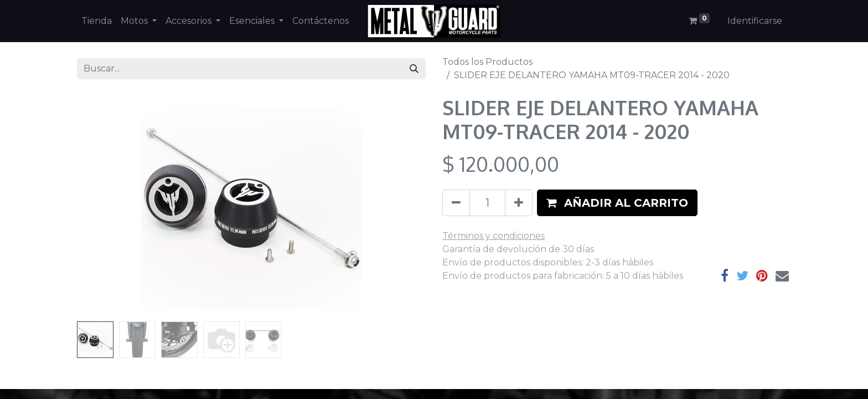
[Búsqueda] (414, 69)
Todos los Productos (487, 62)
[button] (617, 203)
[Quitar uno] (456, 203)
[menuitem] (97, 21)
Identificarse (755, 21)
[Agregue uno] (519, 203)
